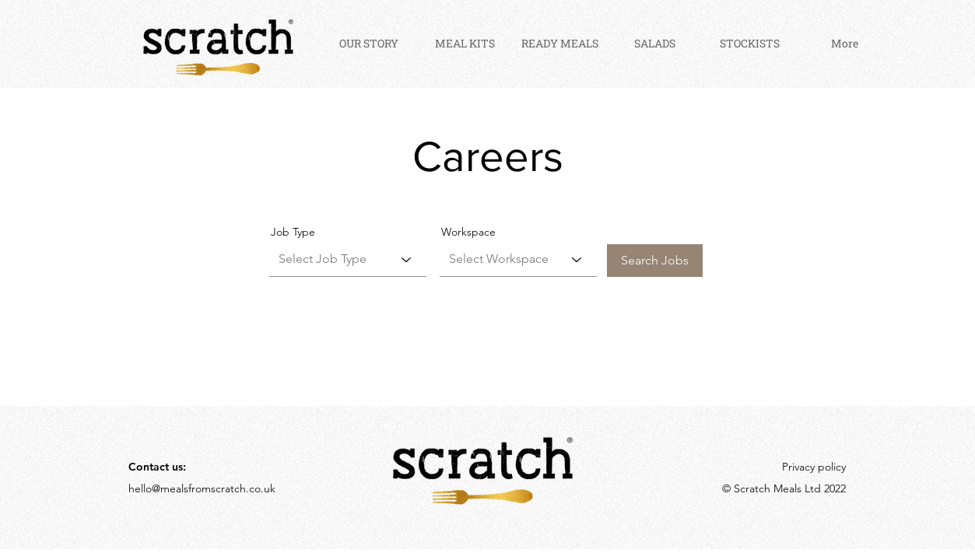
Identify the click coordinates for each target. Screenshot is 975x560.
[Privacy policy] (807, 467)
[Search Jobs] (655, 261)
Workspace (468, 232)
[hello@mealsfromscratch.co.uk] (208, 489)
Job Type (293, 232)
